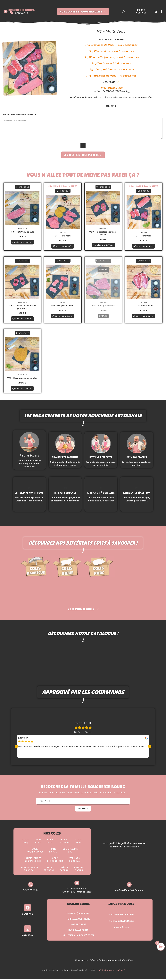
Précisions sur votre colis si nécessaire (20, 114)
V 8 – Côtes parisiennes (103, 306)
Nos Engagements (78, 931)
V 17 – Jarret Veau (144, 306)
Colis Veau (22, 229)
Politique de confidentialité (74, 972)
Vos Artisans (78, 926)
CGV (93, 972)
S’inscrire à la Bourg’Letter (78, 937)
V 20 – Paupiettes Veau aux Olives (103, 233)
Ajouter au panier (83, 155)
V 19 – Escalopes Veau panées (22, 378)
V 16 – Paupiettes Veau (63, 306)
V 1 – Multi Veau (144, 236)
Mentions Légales (50, 972)
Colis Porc (50, 842)
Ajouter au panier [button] (22, 242)
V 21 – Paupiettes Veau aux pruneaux (22, 307)
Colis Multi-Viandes (35, 852)
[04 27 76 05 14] (31, 886)
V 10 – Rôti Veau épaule (22, 232)
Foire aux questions (78, 920)
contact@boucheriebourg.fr (129, 891)
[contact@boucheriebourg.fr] (129, 886)
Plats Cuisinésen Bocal (29, 870)
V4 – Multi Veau (63, 236)
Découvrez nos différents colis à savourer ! (83, 544)
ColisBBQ (26, 842)
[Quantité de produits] (83, 145)
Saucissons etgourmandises (33, 861)
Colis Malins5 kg (70, 852)
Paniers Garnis (79, 870)
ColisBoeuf (38, 842)
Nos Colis (52, 835)
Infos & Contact (141, 11)
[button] (16, 748)
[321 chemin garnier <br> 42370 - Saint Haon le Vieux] (77, 884)
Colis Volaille (65, 842)
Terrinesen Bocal (75, 861)
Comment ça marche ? (78, 915)
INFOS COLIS (22, 187)
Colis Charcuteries (55, 861)
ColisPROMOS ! (49, 870)
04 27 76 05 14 (31, 891)
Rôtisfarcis (53, 852)
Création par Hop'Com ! (112, 972)
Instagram (28, 937)
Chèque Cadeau (64, 870)
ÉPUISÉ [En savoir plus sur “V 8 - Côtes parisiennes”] (103, 316)
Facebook (28, 915)
